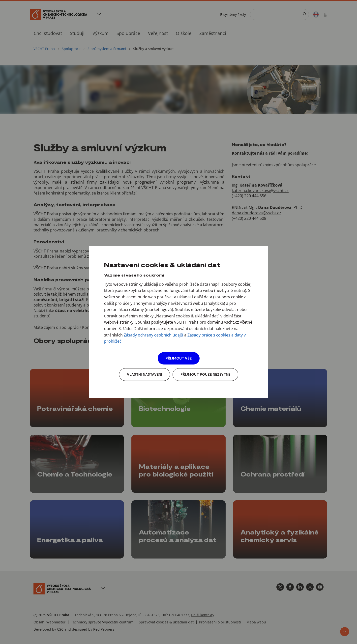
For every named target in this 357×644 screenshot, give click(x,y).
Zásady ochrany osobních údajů (153, 335)
